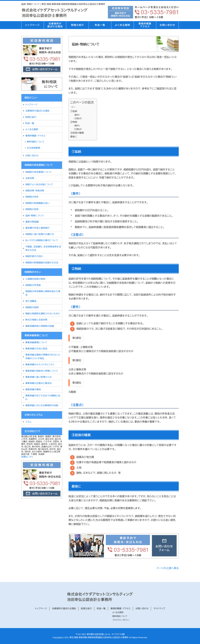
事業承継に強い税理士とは (39, 377)
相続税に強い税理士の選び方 (40, 234)
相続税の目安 (32, 209)
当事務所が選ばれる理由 (55, 25)
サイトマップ (159, 608)
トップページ (33, 25)
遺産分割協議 (32, 222)
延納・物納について (35, 216)
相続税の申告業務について (39, 172)
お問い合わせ (167, 25)
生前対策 (30, 178)
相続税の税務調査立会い (37, 203)
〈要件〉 (77, 115)
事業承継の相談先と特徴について (42, 371)
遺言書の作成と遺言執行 (37, 228)
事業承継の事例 (33, 389)
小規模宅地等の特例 (35, 279)
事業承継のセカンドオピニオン (40, 365)
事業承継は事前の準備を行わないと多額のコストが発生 (43, 356)
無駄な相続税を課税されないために (43, 314)
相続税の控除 (32, 307)
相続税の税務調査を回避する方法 (42, 263)
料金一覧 (100, 25)
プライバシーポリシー (121, 620)
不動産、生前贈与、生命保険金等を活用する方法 (43, 248)
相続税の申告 (32, 197)
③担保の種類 (77, 133)
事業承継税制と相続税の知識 (40, 326)
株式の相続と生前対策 (36, 320)
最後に (74, 137)
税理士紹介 (78, 25)
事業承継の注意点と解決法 (39, 383)
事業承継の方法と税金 (36, 349)
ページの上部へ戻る (168, 568)
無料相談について (36, 142)
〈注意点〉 (78, 118)
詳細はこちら (27, 457)
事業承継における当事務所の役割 (42, 405)
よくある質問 (122, 25)
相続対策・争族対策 (35, 191)
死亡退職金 (31, 301)
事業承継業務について (36, 342)
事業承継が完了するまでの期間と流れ (43, 397)
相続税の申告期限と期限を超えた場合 (43, 293)
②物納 (74, 122)
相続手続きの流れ (34, 256)
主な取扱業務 (34, 148)
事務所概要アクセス (145, 25)
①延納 (74, 111)
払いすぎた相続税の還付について (42, 240)
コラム (28, 422)
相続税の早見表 (33, 285)
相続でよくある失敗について (40, 184)
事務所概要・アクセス (35, 136)
